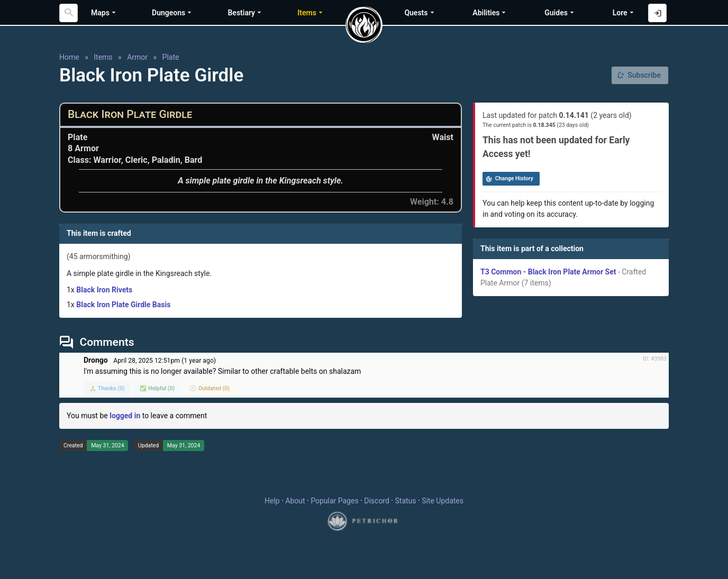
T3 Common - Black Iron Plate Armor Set (548, 272)
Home (69, 57)
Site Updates (443, 501)
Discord (377, 501)
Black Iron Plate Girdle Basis (123, 305)
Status (405, 501)
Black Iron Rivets (104, 290)
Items (103, 57)
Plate (171, 57)
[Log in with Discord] (657, 13)
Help (272, 501)
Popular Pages (334, 501)
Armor (137, 57)
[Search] (69, 13)
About (295, 501)
